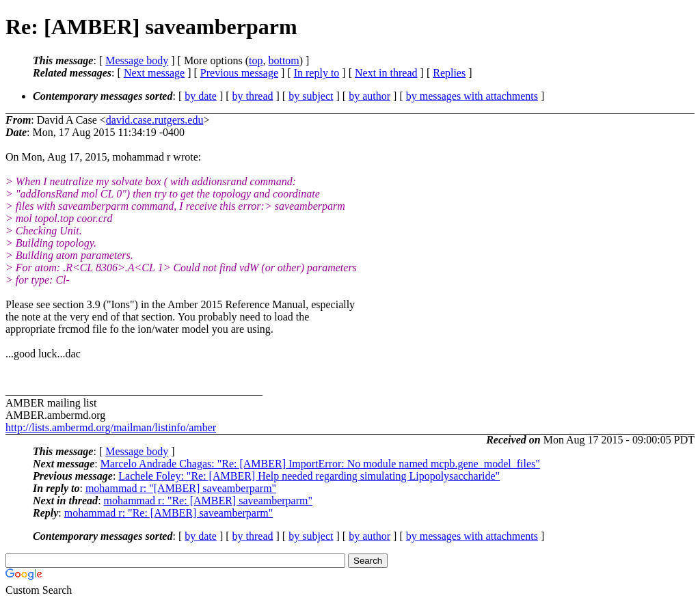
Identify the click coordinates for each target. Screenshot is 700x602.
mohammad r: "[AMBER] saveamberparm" (181, 488)
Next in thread (386, 73)
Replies (449, 73)
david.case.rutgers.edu (155, 120)
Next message (154, 73)
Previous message (239, 73)
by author (369, 96)
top (256, 60)
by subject (311, 96)
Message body (137, 60)
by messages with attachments (472, 96)
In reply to (317, 73)
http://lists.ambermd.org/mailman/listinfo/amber (111, 427)
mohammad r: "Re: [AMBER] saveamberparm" (208, 501)
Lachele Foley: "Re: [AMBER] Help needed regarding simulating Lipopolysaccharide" (309, 476)
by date (201, 96)
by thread (253, 96)
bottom (283, 60)
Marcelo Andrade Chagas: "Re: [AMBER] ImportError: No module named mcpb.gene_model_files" (320, 464)
